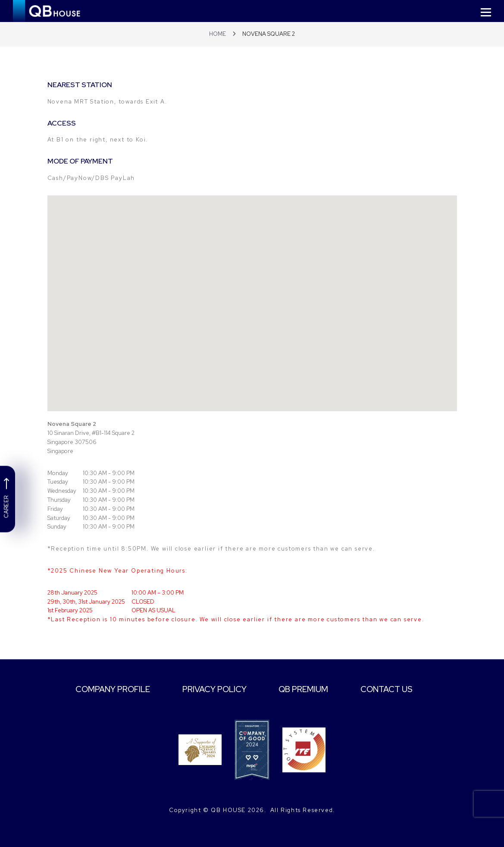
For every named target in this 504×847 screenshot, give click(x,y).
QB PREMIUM (307, 689)
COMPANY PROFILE (108, 689)
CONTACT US (394, 689)
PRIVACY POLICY (214, 689)
